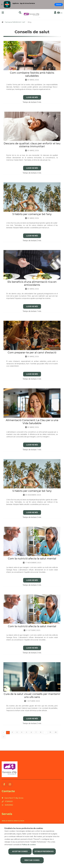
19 (50, 732)
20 (56, 732)
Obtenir (59, 5)
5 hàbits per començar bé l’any (32, 214)
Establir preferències (44, 851)
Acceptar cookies (20, 851)
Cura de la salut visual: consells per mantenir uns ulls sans (32, 695)
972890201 (7, 801)
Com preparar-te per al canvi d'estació (32, 353)
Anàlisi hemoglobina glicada (13, 821)
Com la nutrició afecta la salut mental (32, 559)
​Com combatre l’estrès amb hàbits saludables (32, 74)
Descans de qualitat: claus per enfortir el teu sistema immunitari (32, 145)
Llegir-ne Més (32, 97)
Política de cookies (29, 845)
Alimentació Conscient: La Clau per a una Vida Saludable (32, 422)
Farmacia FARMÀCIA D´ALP (15, 22)
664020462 (7, 805)
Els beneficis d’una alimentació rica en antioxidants (32, 283)
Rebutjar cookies (32, 860)
